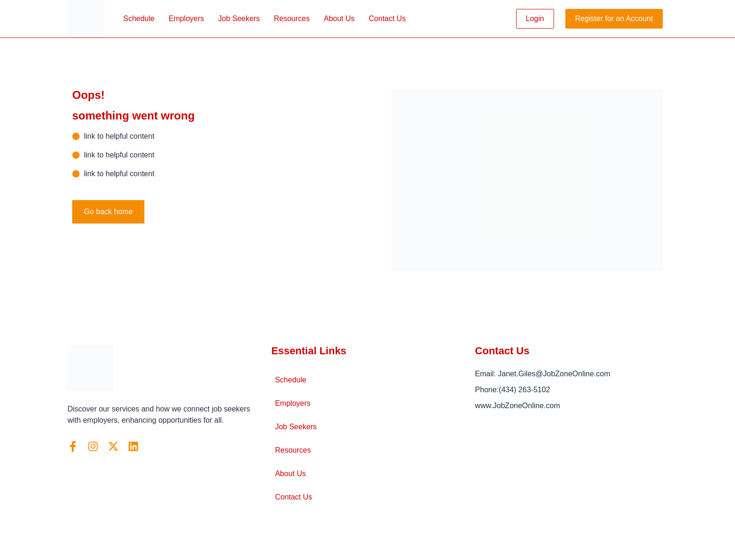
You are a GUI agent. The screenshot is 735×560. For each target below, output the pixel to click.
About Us (339, 19)
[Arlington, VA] (571, 480)
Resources (292, 19)
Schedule (139, 19)
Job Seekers (239, 19)
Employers (187, 19)
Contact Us (387, 19)
